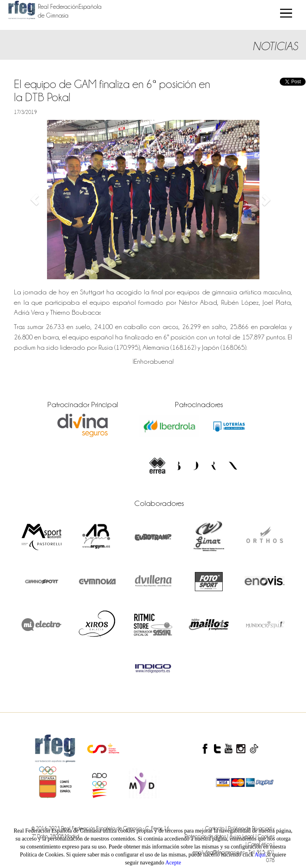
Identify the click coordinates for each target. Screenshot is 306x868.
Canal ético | (261, 844)
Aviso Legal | (244, 836)
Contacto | (217, 828)
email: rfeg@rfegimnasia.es (219, 852)
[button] (35, 200)
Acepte (173, 863)
